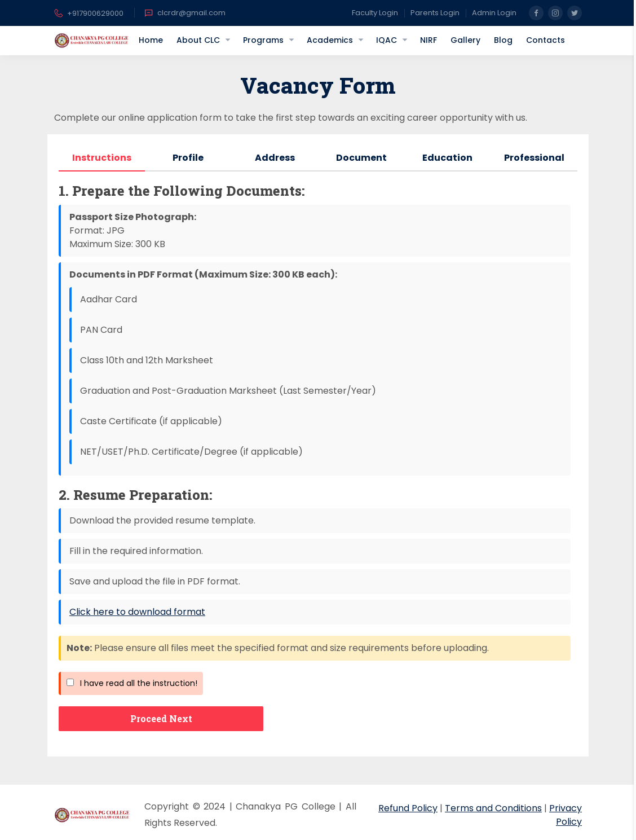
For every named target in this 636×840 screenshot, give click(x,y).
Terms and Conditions (493, 808)
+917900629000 (89, 14)
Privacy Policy (566, 815)
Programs (263, 40)
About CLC (198, 40)
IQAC (387, 40)
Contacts (546, 40)
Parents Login (435, 13)
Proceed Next (161, 718)
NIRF (429, 40)
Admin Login (494, 13)
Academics (330, 40)
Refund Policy (408, 808)
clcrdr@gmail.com (185, 13)
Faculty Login (375, 13)
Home (151, 40)
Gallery (465, 40)
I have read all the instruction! (132, 683)
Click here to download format (137, 612)
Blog (503, 40)
